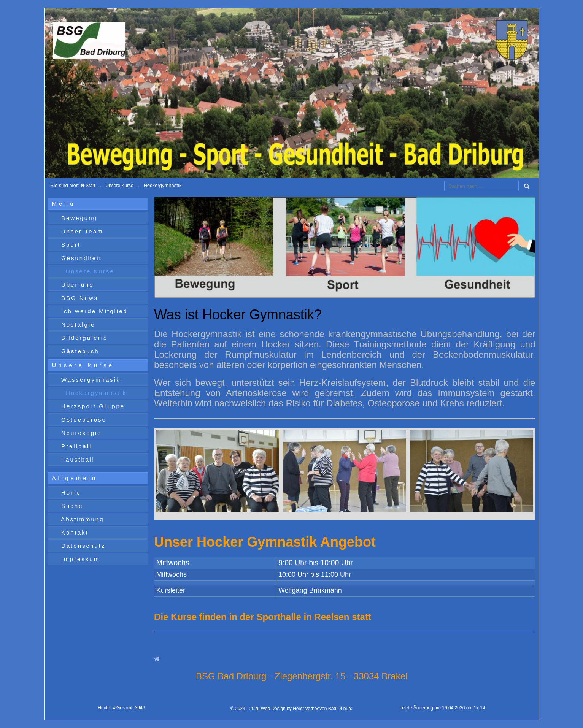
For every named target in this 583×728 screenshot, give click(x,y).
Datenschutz (82, 546)
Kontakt (74, 532)
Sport (70, 245)
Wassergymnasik (90, 380)
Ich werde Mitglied (93, 311)
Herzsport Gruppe (92, 406)
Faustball (77, 459)
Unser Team (81, 231)
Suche (71, 506)
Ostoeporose (83, 420)
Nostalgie (77, 324)
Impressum (79, 559)
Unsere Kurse (119, 186)
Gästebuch (79, 351)
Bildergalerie (83, 338)
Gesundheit (80, 258)
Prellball (75, 446)
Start (88, 186)
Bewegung (78, 218)
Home (70, 492)
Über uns (76, 285)
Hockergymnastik (95, 393)
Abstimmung (81, 519)
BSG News (79, 298)
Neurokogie (80, 433)
